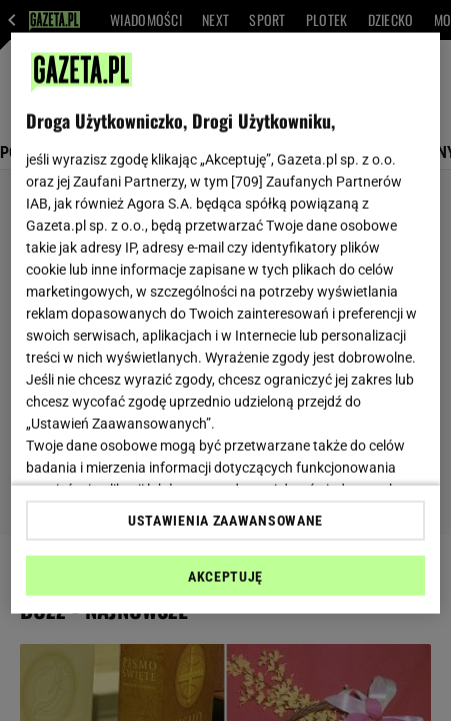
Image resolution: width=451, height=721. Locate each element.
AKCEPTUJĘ (225, 576)
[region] (225, 323)
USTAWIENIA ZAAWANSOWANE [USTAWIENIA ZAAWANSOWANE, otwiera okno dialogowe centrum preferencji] (225, 520)
